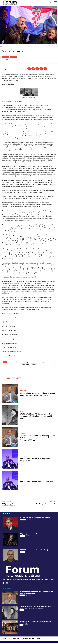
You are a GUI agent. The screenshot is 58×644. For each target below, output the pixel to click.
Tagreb (52, 363)
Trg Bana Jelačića (25, 365)
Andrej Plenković (12, 363)
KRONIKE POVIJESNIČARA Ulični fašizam (37, 482)
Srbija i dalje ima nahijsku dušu (29, 535)
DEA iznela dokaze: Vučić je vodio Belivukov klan (35, 518)
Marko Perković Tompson (24, 363)
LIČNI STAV (13, 58)
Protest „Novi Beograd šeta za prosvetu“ (43, 505)
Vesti (21, 626)
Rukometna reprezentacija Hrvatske (40, 363)
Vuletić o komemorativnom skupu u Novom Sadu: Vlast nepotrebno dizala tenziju (37, 395)
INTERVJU (22, 537)
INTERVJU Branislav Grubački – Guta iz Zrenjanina (35, 551)
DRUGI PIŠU (6, 58)
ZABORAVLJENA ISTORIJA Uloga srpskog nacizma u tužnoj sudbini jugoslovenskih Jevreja (36, 417)
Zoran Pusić (34, 365)
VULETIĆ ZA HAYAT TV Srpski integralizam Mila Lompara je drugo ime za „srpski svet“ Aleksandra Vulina (37, 439)
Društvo (22, 412)
